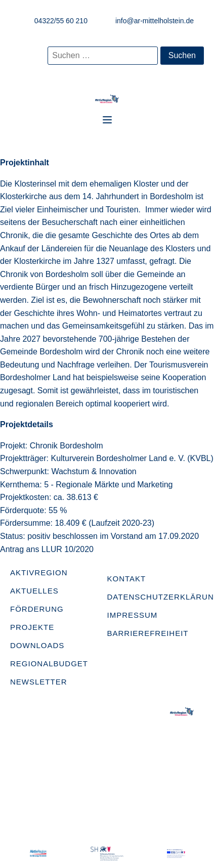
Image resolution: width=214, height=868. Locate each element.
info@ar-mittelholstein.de (155, 21)
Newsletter (39, 682)
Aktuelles (34, 591)
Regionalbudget (49, 664)
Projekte (32, 627)
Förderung (37, 609)
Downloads (37, 645)
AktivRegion (39, 573)
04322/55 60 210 (61, 21)
